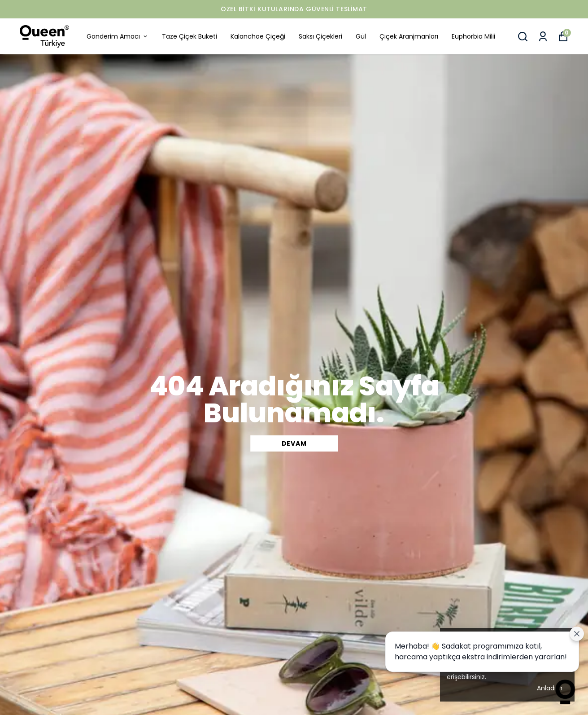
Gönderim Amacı (118, 36)
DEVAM (294, 443)
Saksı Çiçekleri (320, 36)
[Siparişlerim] (543, 37)
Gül (361, 36)
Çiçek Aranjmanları (409, 36)
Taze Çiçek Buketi (189, 36)
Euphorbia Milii (473, 36)
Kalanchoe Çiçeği (258, 36)
